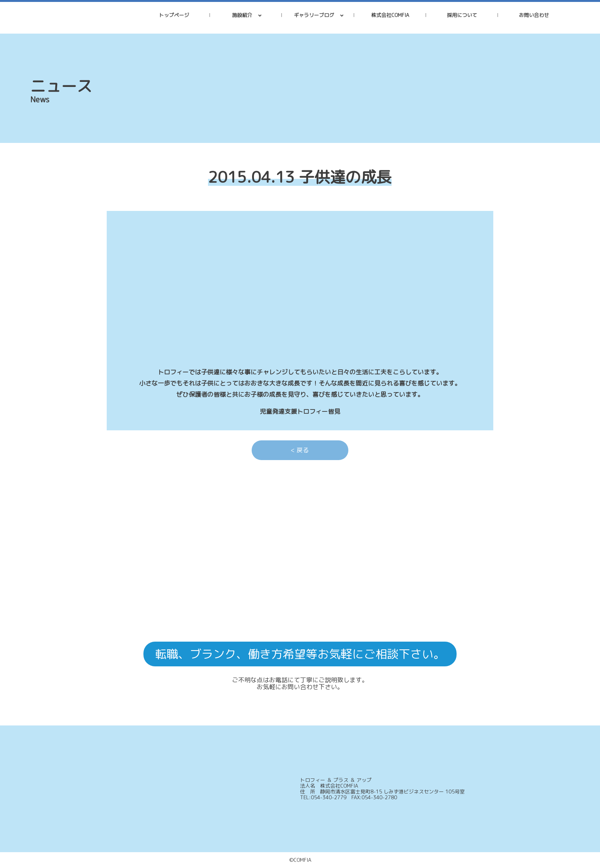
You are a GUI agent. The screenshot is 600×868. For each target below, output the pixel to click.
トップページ (174, 15)
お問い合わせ (534, 15)
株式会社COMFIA (390, 15)
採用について (462, 15)
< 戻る (300, 450)
